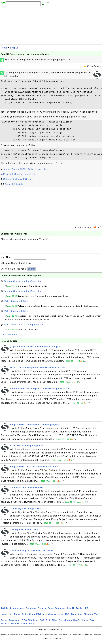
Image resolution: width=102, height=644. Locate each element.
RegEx (77, 623)
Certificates (65, 623)
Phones (15, 626)
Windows (33, 623)
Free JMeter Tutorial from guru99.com (24, 327)
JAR (42, 623)
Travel (24, 626)
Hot (10, 617)
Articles (59, 617)
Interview (48, 617)
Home (4, 48)
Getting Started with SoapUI (18, 179)
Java (51, 611)
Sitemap (88, 617)
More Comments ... (11, 337)
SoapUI (14, 48)
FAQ (39, 617)
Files (55, 623)
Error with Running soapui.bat (19, 174)
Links (85, 623)
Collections (28, 617)
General (42, 611)
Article (4, 611)
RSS (67, 617)
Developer (15, 623)
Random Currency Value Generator (22, 284)
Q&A (92, 623)
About (17, 617)
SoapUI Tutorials (14, 184)
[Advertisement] (51, 26)
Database (31, 611)
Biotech (5, 626)
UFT (86, 611)
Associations (17, 611)
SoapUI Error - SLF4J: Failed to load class (26, 169)
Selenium (60, 611)
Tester (4, 623)
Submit (31, 271)
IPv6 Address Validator (16, 304)
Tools (79, 611)
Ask (80, 617)
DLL (48, 623)
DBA (24, 623)
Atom (74, 617)
